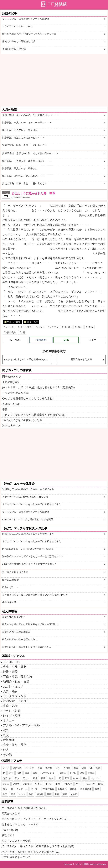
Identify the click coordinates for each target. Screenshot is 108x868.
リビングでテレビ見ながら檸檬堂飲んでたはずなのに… (35, 415)
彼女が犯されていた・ (14, 617)
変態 (84, 768)
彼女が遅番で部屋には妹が (16, 632)
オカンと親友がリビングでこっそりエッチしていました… (36, 819)
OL (91, 768)
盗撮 (40, 768)
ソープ (34, 789)
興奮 (49, 794)
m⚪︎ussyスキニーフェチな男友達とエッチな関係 (28, 519)
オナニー (9, 720)
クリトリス (26, 327)
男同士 (67, 768)
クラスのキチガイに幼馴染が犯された (24, 808)
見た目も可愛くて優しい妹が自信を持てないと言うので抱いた (35, 595)
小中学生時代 (48, 789)
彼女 (17, 778)
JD (4, 773)
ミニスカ (90, 784)
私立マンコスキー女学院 (16, 841)
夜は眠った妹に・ (13, 404)
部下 (67, 778)
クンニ (6, 784)
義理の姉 (7, 778)
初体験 (40, 794)
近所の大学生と (11, 426)
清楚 (19, 773)
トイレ (73, 773)
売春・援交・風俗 (15, 745)
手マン (49, 784)
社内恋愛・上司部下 (16, 701)
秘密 (65, 794)
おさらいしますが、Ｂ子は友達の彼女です (28, 359)
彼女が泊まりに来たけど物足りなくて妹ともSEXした (30, 624)
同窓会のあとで (11, 377)
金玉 (5, 794)
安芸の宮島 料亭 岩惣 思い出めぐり (25, 145)
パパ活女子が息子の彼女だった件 (22, 420)
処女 (80, 327)
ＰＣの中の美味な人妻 (15, 393)
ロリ (58, 768)
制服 (91, 327)
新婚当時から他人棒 (81, 359)
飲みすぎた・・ (10, 587)
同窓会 (63, 773)
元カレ (26, 778)
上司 (59, 778)
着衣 (76, 768)
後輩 (43, 778)
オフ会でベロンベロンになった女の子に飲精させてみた (32, 504)
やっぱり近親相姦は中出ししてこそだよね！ (29, 398)
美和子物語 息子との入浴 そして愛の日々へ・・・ (30, 115)
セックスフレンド (15, 696)
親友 (85, 778)
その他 (7, 755)
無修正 (74, 794)
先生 (51, 778)
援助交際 (12, 332)
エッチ (11, 327)
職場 (27, 773)
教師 (98, 768)
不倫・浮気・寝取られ (18, 677)
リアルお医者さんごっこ (16, 857)
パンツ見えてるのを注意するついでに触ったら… (31, 852)
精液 (5, 789)
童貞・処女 (33, 322)
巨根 (13, 794)
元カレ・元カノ (13, 686)
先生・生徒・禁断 (15, 667)
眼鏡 (101, 784)
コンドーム (22, 789)
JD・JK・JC (11, 662)
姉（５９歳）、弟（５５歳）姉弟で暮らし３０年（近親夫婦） (39, 388)
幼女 (11, 773)
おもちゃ (68, 784)
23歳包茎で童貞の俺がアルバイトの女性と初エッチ (29, 564)
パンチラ (30, 768)
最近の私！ (8, 835)
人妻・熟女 (10, 691)
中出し (68, 327)
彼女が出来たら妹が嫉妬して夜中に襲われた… (27, 647)
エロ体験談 (86, 789)
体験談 (73, 789)
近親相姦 (9, 740)
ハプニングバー (48, 773)
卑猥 (57, 794)
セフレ (76, 778)
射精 (58, 784)
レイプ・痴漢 (12, 716)
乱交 (6, 735)
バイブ (79, 784)
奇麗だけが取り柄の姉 (14, 49)
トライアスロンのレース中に (17, 26)
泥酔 (6, 730)
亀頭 (97, 789)
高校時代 (62, 789)
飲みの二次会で (10, 580)
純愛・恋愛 (10, 672)
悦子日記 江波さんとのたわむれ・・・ (23, 138)
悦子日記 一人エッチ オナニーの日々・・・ (27, 123)
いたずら (27, 784)
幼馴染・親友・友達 (16, 681)
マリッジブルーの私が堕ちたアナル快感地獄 (26, 19)
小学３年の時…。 (12, 602)
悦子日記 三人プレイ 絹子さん (20, 130)
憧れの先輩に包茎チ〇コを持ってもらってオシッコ (29, 34)
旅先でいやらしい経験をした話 (19, 41)
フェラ (16, 784)
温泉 (82, 773)
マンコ (41, 327)
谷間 (31, 794)
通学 (35, 773)
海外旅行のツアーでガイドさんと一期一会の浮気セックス (33, 556)
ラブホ (55, 327)
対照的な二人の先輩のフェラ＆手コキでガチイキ (28, 489)
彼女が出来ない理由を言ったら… (20, 639)
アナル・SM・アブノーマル (21, 725)
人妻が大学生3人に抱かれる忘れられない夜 (25, 497)
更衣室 (91, 773)
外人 (6, 750)
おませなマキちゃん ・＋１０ (20, 824)
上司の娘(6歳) (10, 382)
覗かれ (49, 768)
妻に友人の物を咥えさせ (15, 572)
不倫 (5, 409)
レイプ (6, 768)
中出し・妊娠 (14, 322)
